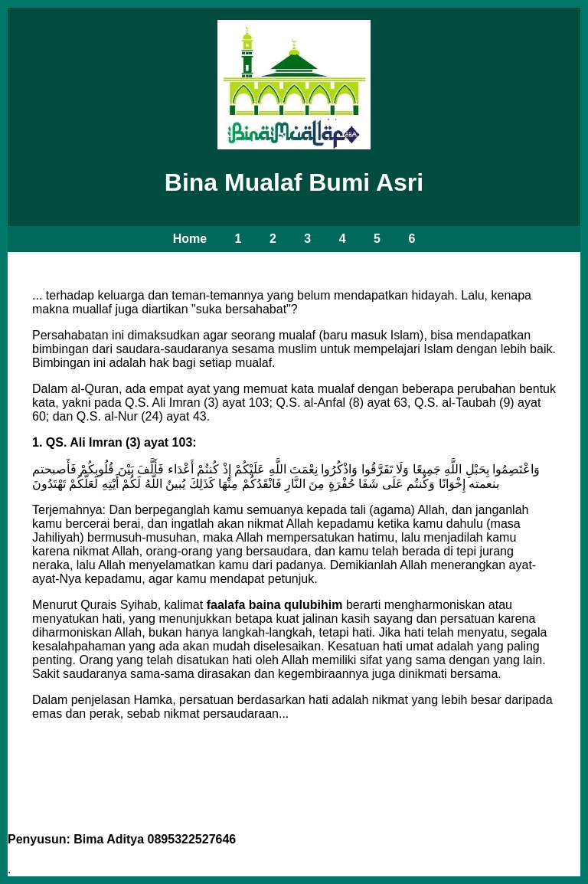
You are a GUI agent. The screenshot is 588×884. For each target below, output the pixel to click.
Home (190, 239)
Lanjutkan (294, 789)
